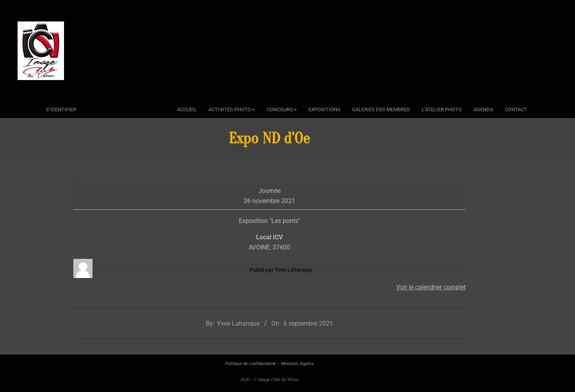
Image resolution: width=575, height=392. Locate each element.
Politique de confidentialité (251, 364)
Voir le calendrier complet (431, 287)
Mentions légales (297, 364)
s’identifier (61, 110)
